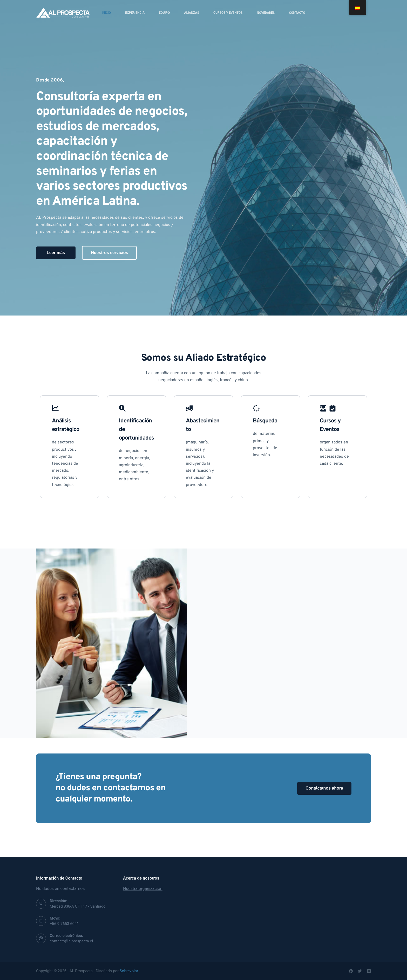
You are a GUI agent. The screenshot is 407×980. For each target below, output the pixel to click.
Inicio (106, 13)
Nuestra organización (143, 889)
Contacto (297, 13)
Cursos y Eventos (228, 13)
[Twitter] (360, 971)
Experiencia (135, 13)
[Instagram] (369, 971)
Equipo (164, 13)
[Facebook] (351, 971)
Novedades (266, 13)
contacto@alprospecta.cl (72, 941)
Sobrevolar (129, 971)
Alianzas (192, 13)
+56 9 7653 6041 (64, 924)
